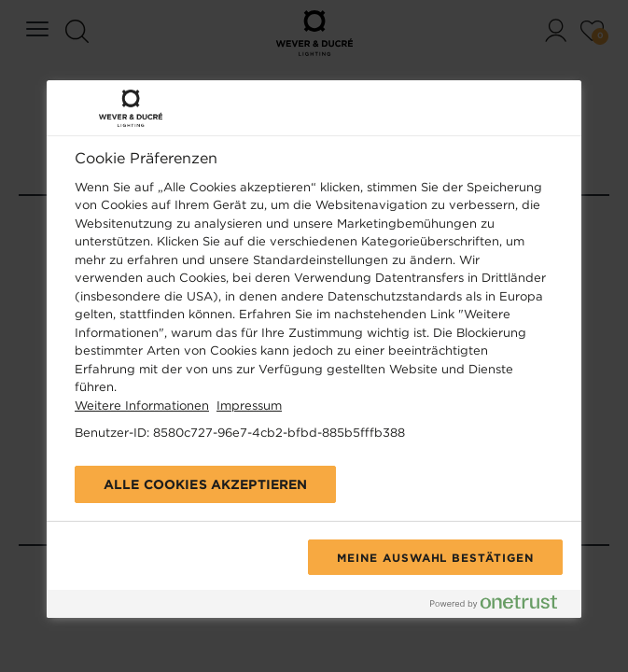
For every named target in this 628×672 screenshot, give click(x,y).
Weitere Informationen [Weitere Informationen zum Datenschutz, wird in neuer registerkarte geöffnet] (142, 406)
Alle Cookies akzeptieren (205, 484)
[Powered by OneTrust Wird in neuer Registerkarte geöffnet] (501, 606)
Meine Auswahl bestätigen (435, 557)
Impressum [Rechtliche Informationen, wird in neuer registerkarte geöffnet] (249, 406)
